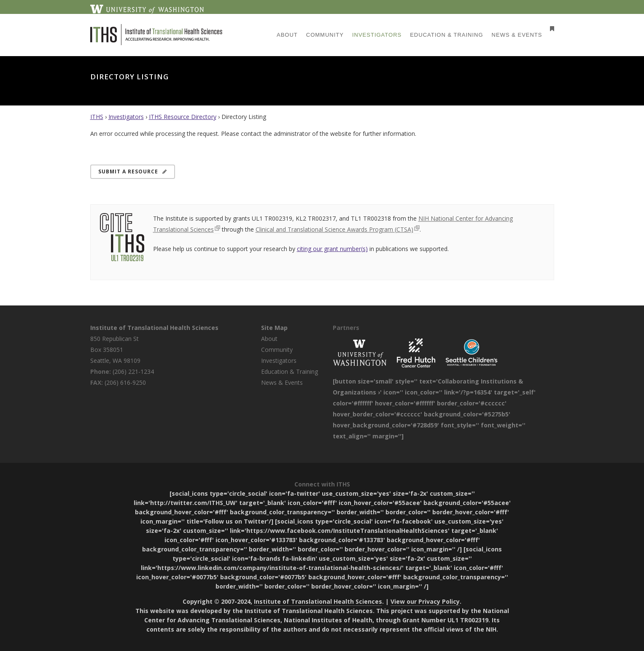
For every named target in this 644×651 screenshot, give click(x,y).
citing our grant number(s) (332, 249)
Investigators (126, 117)
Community (277, 350)
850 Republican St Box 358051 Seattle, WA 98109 (115, 350)
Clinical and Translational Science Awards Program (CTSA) (334, 229)
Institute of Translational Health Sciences (154, 328)
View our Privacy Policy (425, 601)
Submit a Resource (133, 172)
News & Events (282, 382)
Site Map (274, 328)
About (269, 339)
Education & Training (290, 371)
